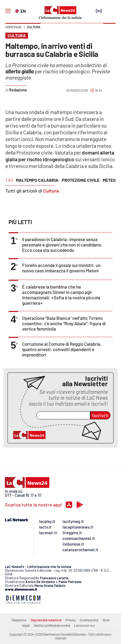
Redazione (19, 620)
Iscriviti (100, 415)
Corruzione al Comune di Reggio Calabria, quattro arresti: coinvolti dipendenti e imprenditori (62, 349)
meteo (109, 180)
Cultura (34, 27)
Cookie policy (89, 620)
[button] (109, 30)
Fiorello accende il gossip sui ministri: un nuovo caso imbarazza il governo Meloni (61, 268)
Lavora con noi (84, 625)
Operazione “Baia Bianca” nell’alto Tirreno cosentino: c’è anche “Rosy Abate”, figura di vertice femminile (64, 323)
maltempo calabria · (38, 180)
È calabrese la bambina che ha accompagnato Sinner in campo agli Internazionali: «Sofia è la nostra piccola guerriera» (61, 295)
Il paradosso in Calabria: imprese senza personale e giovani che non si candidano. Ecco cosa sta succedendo (62, 245)
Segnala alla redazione (46, 620)
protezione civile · (82, 180)
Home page (13, 27)
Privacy (71, 620)
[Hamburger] (8, 11)
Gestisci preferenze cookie (52, 625)
